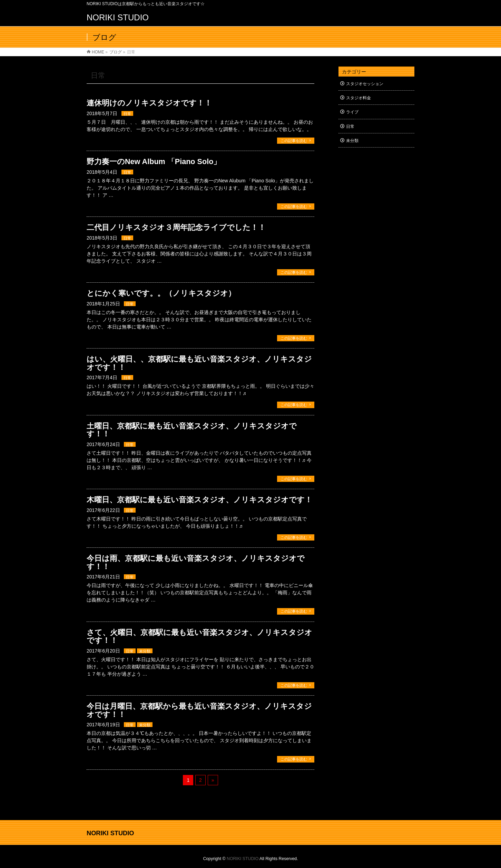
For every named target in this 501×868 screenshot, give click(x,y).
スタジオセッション (365, 84)
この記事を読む (294, 141)
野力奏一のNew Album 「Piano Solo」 (154, 162)
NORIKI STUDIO (118, 17)
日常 (127, 114)
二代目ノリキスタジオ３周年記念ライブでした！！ (176, 227)
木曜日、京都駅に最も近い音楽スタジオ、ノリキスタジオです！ (199, 500)
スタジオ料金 (358, 98)
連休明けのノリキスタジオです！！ (149, 103)
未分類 (145, 651)
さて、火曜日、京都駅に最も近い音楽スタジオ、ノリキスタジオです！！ (199, 637)
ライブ (352, 112)
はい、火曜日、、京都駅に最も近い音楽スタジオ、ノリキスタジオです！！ (199, 363)
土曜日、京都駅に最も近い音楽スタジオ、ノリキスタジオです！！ (192, 430)
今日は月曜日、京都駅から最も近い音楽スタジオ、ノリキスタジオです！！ (199, 710)
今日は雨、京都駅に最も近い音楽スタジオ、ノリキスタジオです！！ (196, 562)
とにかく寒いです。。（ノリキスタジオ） (161, 293)
